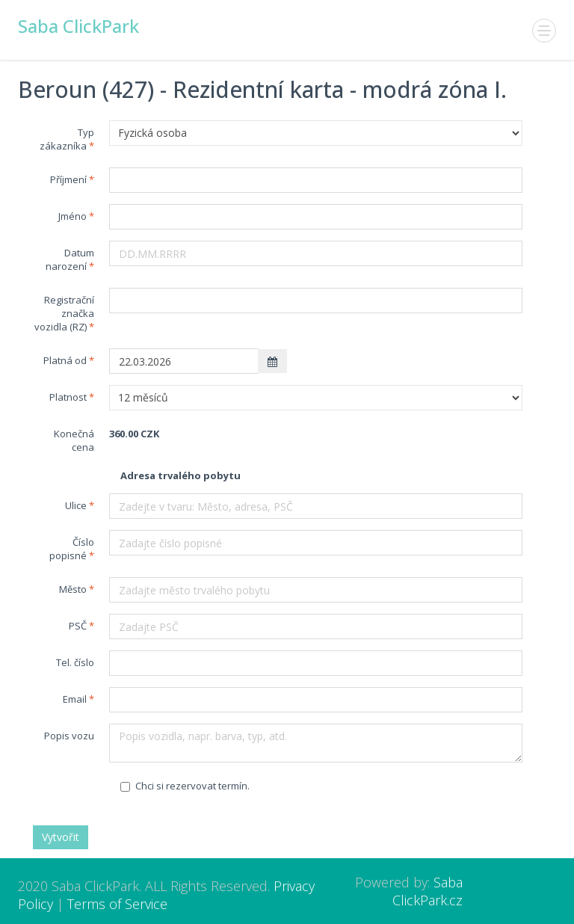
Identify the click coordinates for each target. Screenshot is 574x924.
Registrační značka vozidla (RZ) (64, 313)
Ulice (76, 505)
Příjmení (68, 179)
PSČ (78, 626)
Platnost (68, 397)
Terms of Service (117, 904)
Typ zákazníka (67, 139)
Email (75, 699)
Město (73, 589)
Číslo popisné (72, 549)
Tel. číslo (75, 662)
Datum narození (70, 259)
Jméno (72, 216)
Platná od (65, 360)
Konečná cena (74, 440)
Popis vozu (69, 736)
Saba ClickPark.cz (428, 891)
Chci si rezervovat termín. (185, 786)
